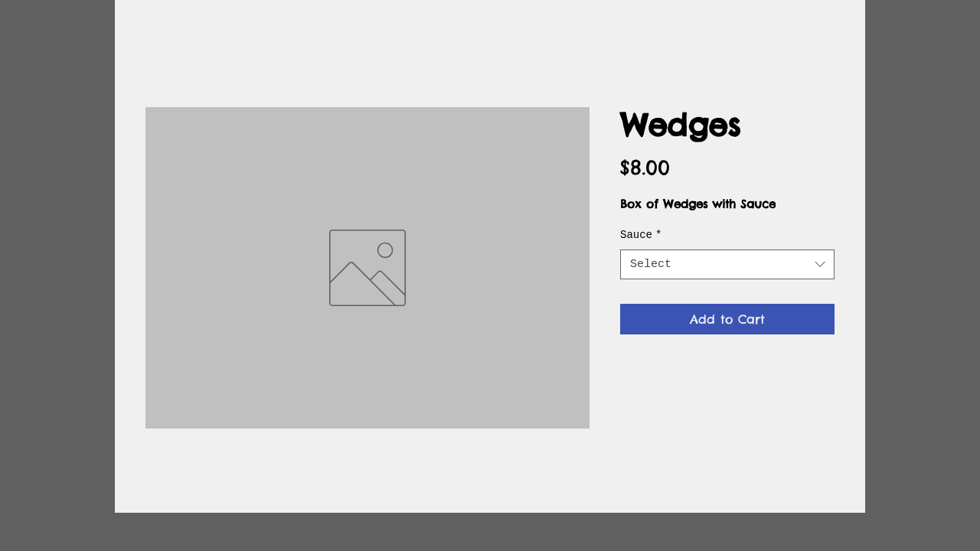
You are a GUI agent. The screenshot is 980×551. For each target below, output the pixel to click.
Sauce (641, 235)
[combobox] (727, 264)
